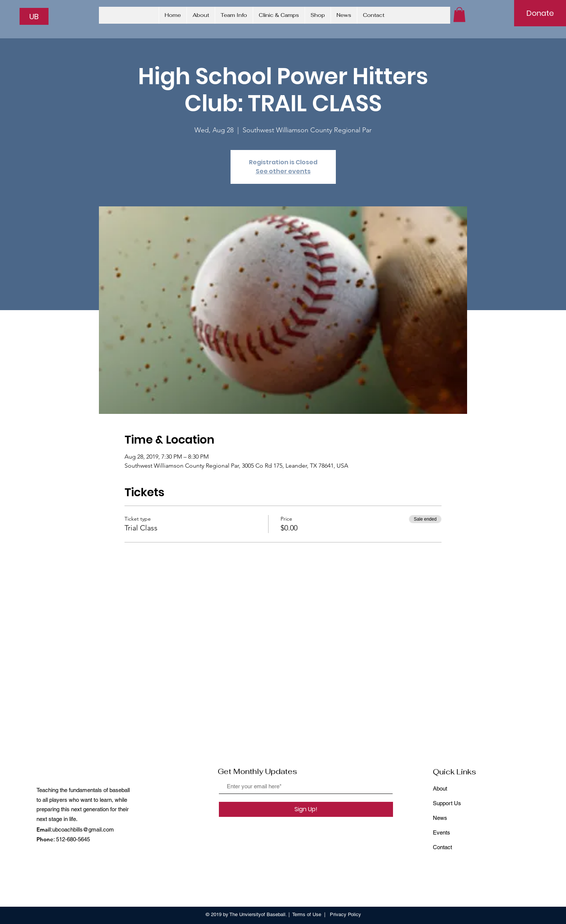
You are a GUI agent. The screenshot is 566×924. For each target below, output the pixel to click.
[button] (459, 14)
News (440, 818)
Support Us (447, 803)
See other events (283, 171)
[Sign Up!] (306, 809)
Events (442, 832)
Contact (442, 847)
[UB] (34, 16)
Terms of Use (307, 914)
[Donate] (540, 13)
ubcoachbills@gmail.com (83, 829)
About (440, 788)
